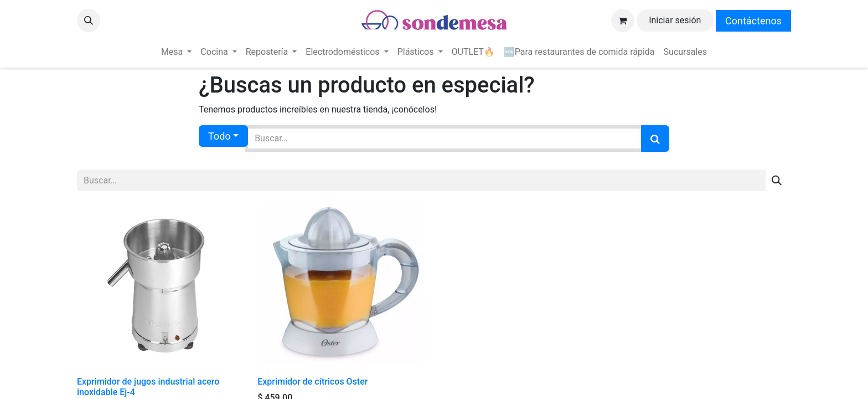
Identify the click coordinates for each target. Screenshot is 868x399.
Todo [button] (219, 136)
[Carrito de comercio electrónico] (623, 21)
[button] (89, 21)
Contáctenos (753, 21)
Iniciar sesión (675, 20)
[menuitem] (176, 52)
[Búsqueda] (655, 139)
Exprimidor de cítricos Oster (312, 382)
